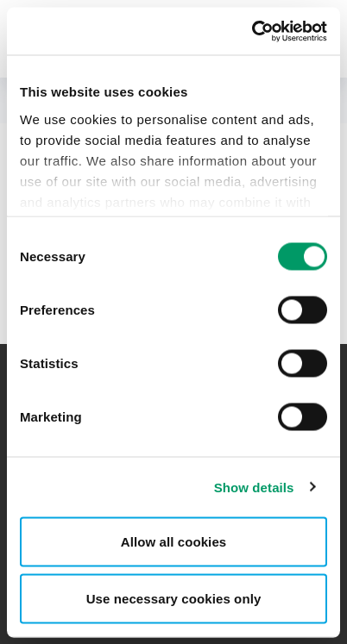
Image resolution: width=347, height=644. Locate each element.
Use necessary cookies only (174, 598)
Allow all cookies (174, 542)
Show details (254, 487)
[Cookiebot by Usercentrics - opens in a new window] (252, 31)
